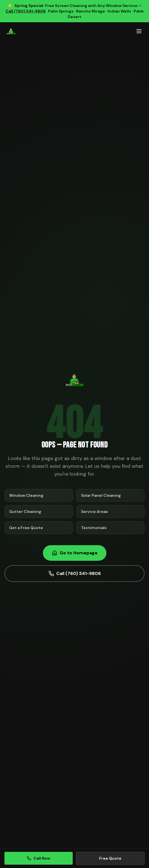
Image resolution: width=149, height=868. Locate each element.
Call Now (38, 858)
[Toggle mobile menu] (139, 31)
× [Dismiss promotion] (142, 11)
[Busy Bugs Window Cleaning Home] (11, 31)
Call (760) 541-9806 (26, 11)
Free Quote (110, 858)
